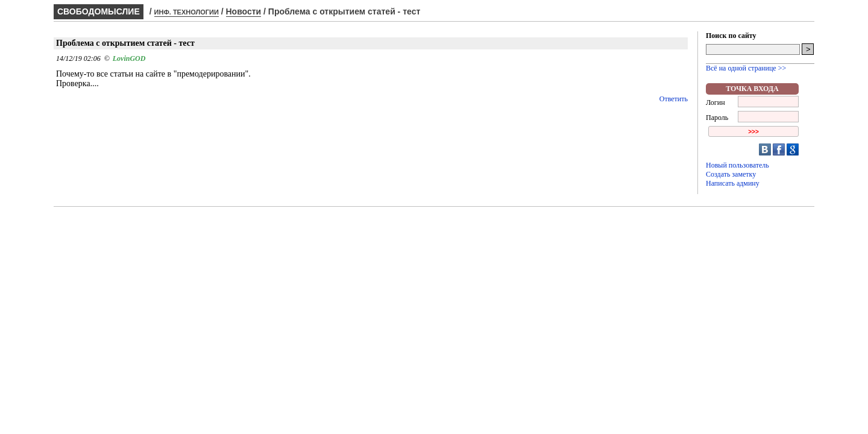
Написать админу (733, 183)
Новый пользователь (737, 165)
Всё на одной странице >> (746, 68)
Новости (244, 11)
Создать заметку (731, 174)
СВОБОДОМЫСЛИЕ (99, 11)
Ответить (674, 99)
